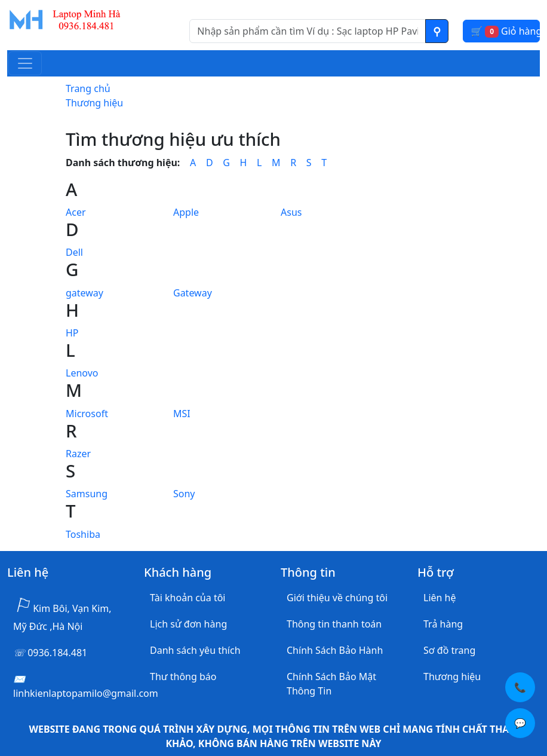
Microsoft (87, 414)
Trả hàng (443, 624)
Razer (78, 454)
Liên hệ (440, 598)
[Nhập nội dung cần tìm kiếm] (308, 31)
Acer (76, 212)
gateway (84, 293)
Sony (184, 494)
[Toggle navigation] (25, 63)
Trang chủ (88, 88)
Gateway (193, 293)
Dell (74, 252)
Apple (186, 212)
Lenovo (82, 373)
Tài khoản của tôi (188, 598)
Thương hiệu (94, 103)
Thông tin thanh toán (334, 624)
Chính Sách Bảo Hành (335, 650)
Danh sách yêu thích (195, 650)
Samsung (87, 494)
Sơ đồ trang (449, 650)
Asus (291, 212)
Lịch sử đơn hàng (188, 624)
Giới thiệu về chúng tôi (337, 598)
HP (72, 333)
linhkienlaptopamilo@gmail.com (86, 693)
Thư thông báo (183, 677)
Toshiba (83, 534)
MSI (182, 414)
